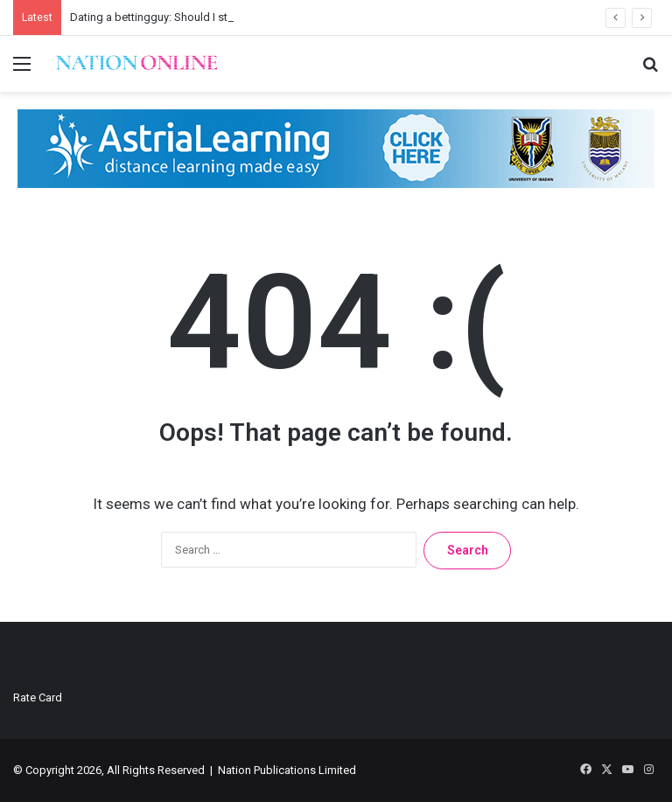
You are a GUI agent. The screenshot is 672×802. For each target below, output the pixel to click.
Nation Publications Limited (287, 770)
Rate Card (38, 697)
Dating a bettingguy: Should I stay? (157, 17)
